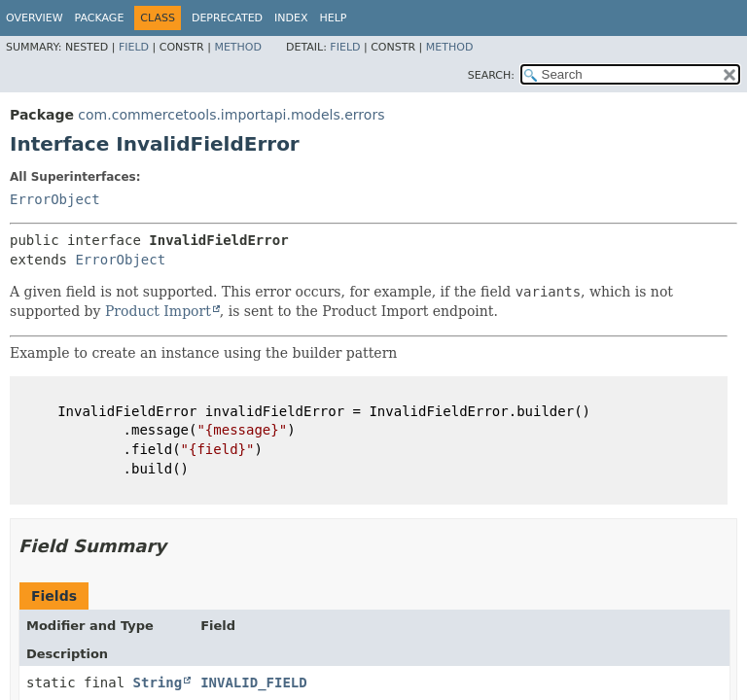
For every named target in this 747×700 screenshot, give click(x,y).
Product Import (158, 311)
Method (238, 47)
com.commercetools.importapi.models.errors (231, 115)
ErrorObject (55, 199)
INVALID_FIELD (254, 682)
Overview (35, 18)
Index (291, 18)
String (158, 682)
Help (334, 18)
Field (134, 47)
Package (100, 18)
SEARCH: (491, 75)
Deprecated (227, 18)
